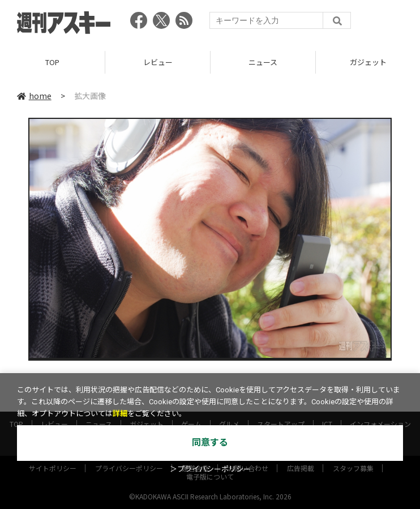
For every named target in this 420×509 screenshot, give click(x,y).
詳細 (120, 414)
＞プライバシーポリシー (210, 469)
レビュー (158, 62)
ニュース (263, 62)
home (34, 96)
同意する (210, 442)
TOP (52, 62)
